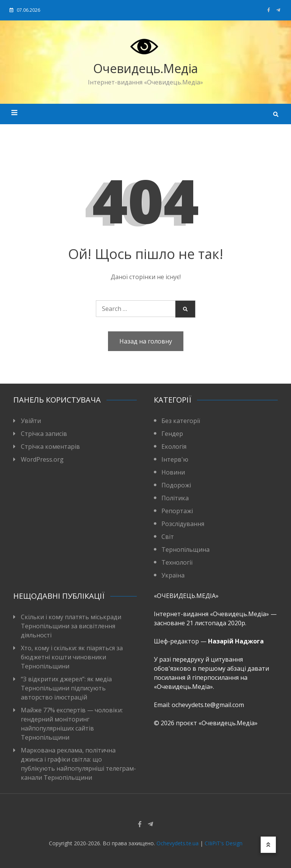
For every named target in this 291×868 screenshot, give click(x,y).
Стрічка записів (44, 434)
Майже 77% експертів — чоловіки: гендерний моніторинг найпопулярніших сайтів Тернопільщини (72, 724)
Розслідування (183, 524)
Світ (168, 537)
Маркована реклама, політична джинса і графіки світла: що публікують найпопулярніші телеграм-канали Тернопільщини (78, 764)
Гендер (172, 434)
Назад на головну (146, 341)
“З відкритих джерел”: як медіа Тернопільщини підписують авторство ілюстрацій (66, 688)
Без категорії (181, 421)
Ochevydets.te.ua (178, 843)
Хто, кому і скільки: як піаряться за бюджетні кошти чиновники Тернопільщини (72, 657)
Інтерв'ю (175, 459)
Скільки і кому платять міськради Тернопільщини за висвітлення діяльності (71, 626)
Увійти (31, 421)
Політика (175, 498)
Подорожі (176, 485)
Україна (173, 575)
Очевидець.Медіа (145, 68)
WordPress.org (42, 459)
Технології (177, 562)
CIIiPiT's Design (224, 843)
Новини (173, 472)
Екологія (174, 446)
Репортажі (177, 511)
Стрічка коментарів (50, 446)
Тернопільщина (185, 550)
